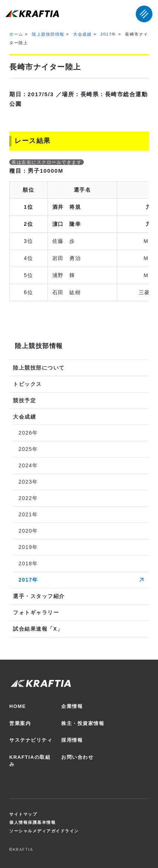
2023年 (28, 482)
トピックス (27, 384)
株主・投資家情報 (83, 723)
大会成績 (82, 34)
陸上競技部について (39, 368)
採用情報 (72, 740)
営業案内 (20, 723)
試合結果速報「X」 (38, 629)
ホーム (16, 34)
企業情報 (72, 706)
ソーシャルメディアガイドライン (44, 831)
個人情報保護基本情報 (32, 822)
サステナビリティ (31, 740)
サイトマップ (23, 814)
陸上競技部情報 (48, 34)
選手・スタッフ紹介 (39, 596)
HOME (18, 706)
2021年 (28, 514)
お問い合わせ (77, 757)
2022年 (28, 498)
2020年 (28, 531)
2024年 (28, 465)
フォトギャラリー (36, 612)
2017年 (108, 34)
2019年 (28, 547)
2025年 (28, 449)
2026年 (28, 433)
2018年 (28, 563)
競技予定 (24, 400)
